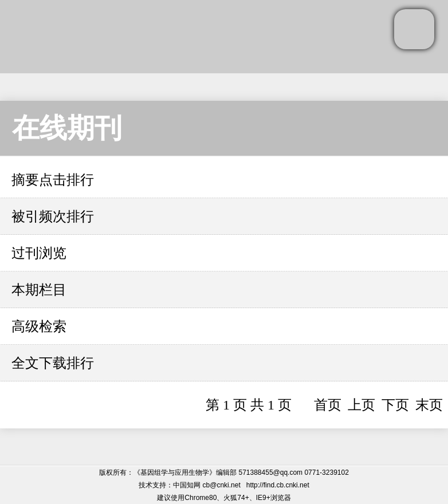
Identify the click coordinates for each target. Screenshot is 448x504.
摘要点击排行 (53, 180)
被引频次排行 (53, 216)
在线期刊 (67, 128)
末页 (429, 405)
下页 (395, 405)
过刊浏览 (39, 253)
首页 (328, 405)
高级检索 (39, 326)
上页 (361, 405)
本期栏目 (39, 290)
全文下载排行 (53, 363)
